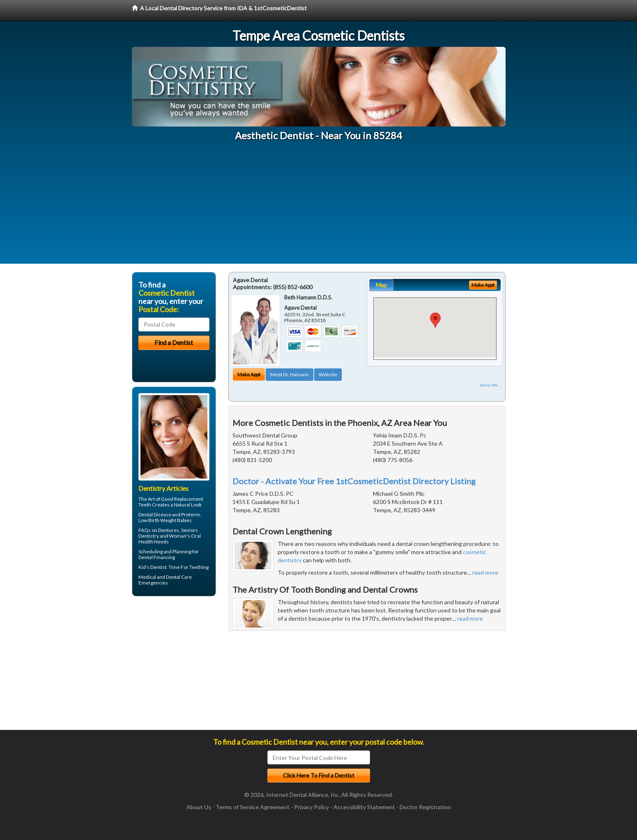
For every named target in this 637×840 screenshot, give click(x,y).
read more (485, 572)
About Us (199, 807)
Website (328, 374)
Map (381, 285)
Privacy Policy (312, 807)
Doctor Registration (425, 807)
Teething (199, 567)
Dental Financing (157, 557)
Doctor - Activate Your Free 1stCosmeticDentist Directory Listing (354, 481)
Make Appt (249, 374)
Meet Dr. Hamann (290, 374)
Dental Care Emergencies (165, 580)
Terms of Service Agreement (253, 807)
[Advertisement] (319, 206)
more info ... (490, 385)
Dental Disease (155, 514)
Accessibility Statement (364, 807)
